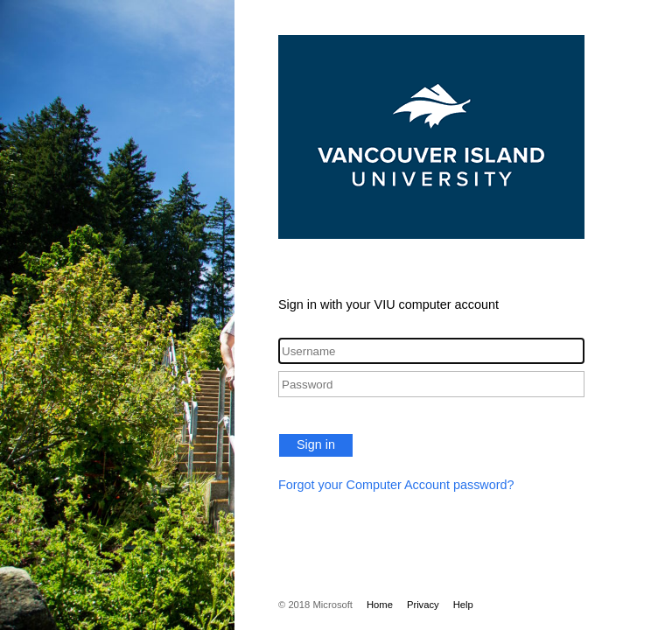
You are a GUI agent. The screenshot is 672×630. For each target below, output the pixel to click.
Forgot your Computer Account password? (396, 485)
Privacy (423, 605)
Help (463, 605)
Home (380, 605)
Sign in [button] (316, 444)
